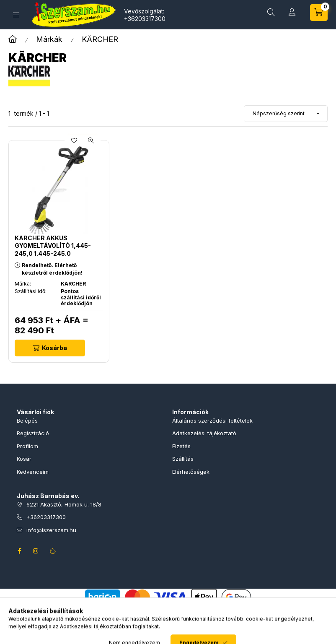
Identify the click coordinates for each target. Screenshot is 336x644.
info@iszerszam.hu (51, 530)
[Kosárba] (50, 348)
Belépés (27, 421)
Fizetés (181, 446)
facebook (19, 551)
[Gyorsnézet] (91, 140)
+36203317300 (145, 19)
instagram (36, 551)
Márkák (49, 39)
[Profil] (292, 13)
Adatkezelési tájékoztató (204, 433)
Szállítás (183, 459)
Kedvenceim (33, 472)
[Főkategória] (13, 39)
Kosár (24, 459)
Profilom (27, 446)
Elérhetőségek (191, 472)
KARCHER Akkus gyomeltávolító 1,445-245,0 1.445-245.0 (53, 245)
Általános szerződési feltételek (212, 421)
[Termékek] (16, 15)
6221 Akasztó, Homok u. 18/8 (64, 504)
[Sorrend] (286, 114)
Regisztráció (33, 433)
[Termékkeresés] (271, 13)
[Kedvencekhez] (74, 140)
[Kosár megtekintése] (319, 13)
